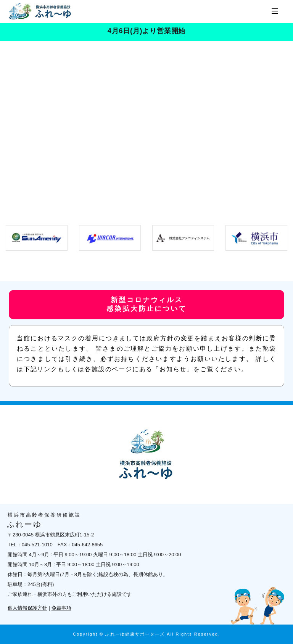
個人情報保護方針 (27, 608)
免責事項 (61, 608)
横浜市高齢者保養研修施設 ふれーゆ (41, 11)
